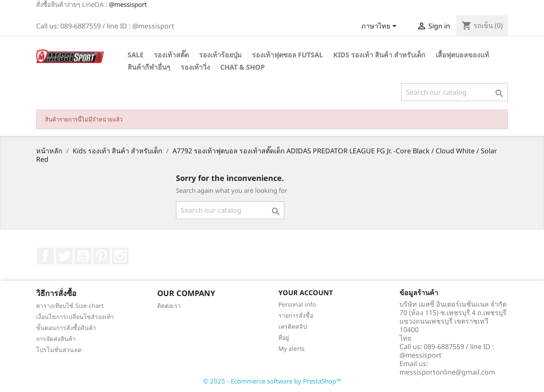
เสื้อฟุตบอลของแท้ (462, 55)
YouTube (83, 256)
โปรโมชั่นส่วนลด (59, 350)
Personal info (297, 304)
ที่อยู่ (284, 337)
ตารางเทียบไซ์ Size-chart (70, 306)
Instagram (120, 256)
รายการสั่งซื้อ (296, 315)
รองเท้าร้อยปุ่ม (220, 55)
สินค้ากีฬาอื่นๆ (149, 67)
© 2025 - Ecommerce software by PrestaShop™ (272, 381)
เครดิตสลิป (293, 326)
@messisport (128, 4)
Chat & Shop (242, 67)
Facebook (45, 256)
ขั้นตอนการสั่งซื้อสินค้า (66, 328)
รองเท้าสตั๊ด (171, 55)
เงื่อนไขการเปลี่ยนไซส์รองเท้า (75, 317)
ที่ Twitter (64, 256)
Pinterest (102, 256)
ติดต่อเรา (169, 306)
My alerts (292, 348)
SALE (136, 55)
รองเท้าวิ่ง (195, 67)
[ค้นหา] (455, 92)
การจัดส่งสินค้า (56, 339)
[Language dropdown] (380, 27)
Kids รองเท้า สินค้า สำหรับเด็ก (379, 55)
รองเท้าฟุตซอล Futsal (288, 55)
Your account (306, 293)
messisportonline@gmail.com (447, 372)
